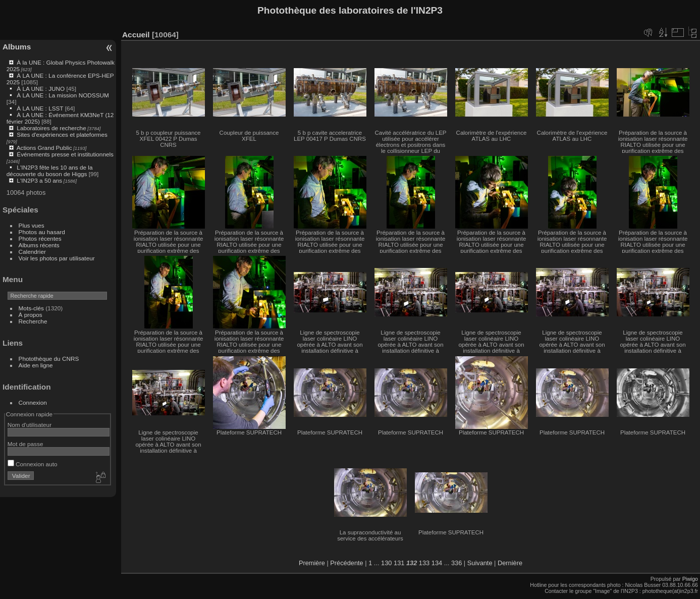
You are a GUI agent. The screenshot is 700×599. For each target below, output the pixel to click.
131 (399, 563)
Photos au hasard (42, 232)
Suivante (480, 563)
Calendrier (32, 252)
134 (437, 563)
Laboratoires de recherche (51, 128)
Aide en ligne (36, 365)
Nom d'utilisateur (30, 425)
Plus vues (32, 225)
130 (386, 563)
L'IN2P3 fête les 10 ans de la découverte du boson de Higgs (50, 171)
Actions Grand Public (44, 148)
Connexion (33, 402)
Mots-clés (31, 308)
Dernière (510, 563)
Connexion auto (33, 464)
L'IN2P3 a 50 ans (39, 180)
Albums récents (39, 245)
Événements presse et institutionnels (65, 154)
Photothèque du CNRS (49, 359)
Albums (17, 47)
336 (456, 563)
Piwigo (690, 579)
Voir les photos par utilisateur (57, 258)
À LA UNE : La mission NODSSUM (63, 95)
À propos (31, 315)
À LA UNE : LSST (40, 108)
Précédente (346, 563)
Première (312, 563)
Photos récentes (40, 238)
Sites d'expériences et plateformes (62, 134)
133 (424, 563)
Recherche (33, 321)
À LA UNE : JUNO (41, 89)
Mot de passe (25, 444)
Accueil (136, 35)
